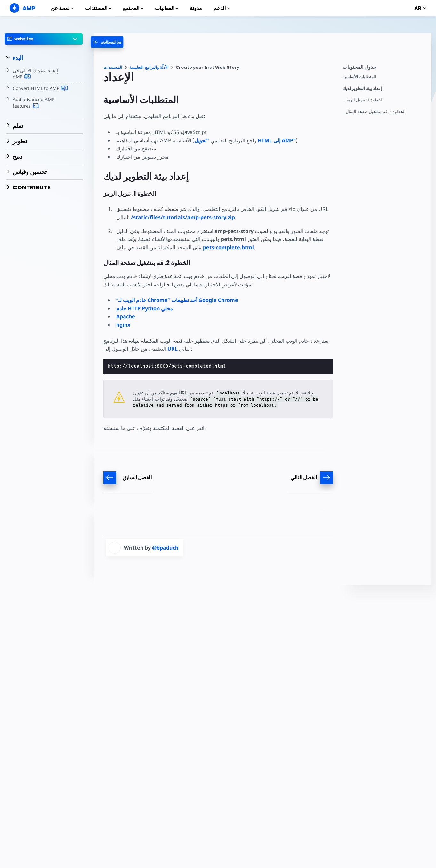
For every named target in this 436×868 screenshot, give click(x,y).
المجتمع (133, 8)
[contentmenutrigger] (384, 69)
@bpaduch (165, 548)
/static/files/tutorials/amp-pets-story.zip (183, 217)
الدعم (222, 8)
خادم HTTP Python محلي (145, 308)
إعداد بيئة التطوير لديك (362, 88)
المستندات (98, 8)
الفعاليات (167, 8)
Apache (126, 316)
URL (173, 349)
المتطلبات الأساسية (359, 77)
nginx (123, 325)
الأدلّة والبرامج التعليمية (149, 67)
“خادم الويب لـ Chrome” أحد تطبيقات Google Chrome (177, 300)
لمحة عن (62, 8)
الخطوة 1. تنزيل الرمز (365, 100)
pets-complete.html (229, 247)
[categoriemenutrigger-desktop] (114, 42)
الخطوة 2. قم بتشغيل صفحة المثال (376, 111)
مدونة (196, 8)
